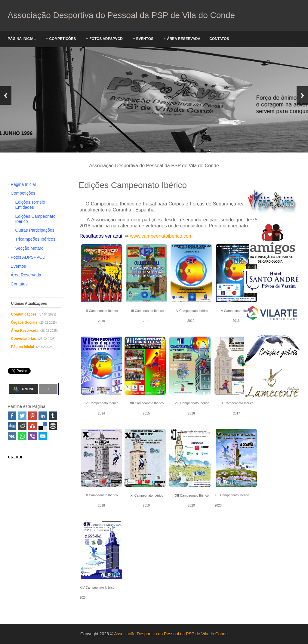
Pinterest (32, 416)
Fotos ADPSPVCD (106, 39)
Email (43, 436)
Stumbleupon (32, 426)
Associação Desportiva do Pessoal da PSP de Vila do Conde (121, 15)
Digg (12, 426)
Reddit (22, 426)
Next (302, 96)
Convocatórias (24, 339)
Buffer (53, 426)
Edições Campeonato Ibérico (35, 219)
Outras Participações (35, 230)
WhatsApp (22, 436)
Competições (62, 39)
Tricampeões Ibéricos (35, 239)
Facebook (12, 416)
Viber (32, 436)
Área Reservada (184, 39)
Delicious (43, 426)
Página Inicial (22, 39)
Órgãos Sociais (24, 322)
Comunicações (24, 314)
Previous (6, 96)
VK (12, 436)
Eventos (145, 39)
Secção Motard (29, 248)
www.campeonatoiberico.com (161, 236)
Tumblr (53, 416)
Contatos (219, 39)
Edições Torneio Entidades (30, 205)
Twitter (22, 416)
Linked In (43, 416)
